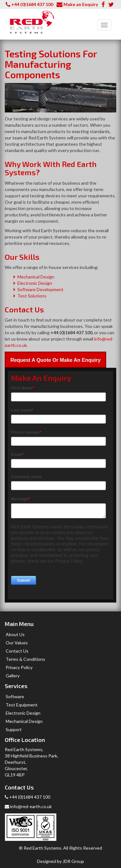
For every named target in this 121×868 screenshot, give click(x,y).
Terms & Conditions (25, 659)
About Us (15, 634)
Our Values (17, 643)
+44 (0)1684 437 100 (32, 4)
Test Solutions (32, 296)
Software (15, 696)
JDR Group (73, 861)
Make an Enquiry (81, 4)
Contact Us (17, 651)
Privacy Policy (19, 667)
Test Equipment (22, 705)
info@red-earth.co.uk (28, 806)
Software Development (40, 289)
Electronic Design (35, 283)
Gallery (13, 676)
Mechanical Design (36, 277)
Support (14, 729)
